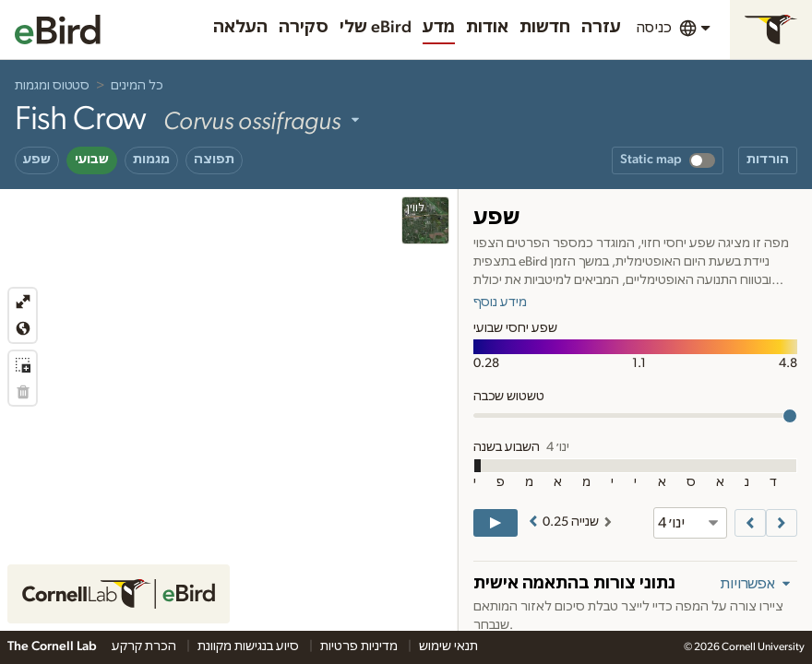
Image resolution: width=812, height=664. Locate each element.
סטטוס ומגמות (52, 86)
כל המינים (137, 86)
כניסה (654, 28)
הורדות (768, 160)
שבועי (92, 160)
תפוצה (214, 160)
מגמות (151, 160)
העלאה (240, 28)
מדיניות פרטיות (360, 646)
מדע (439, 28)
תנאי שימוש (448, 646)
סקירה (304, 28)
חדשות (545, 28)
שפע (37, 160)
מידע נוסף (500, 302)
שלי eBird (376, 28)
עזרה (601, 28)
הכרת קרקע (145, 646)
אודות (487, 28)
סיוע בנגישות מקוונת (250, 646)
